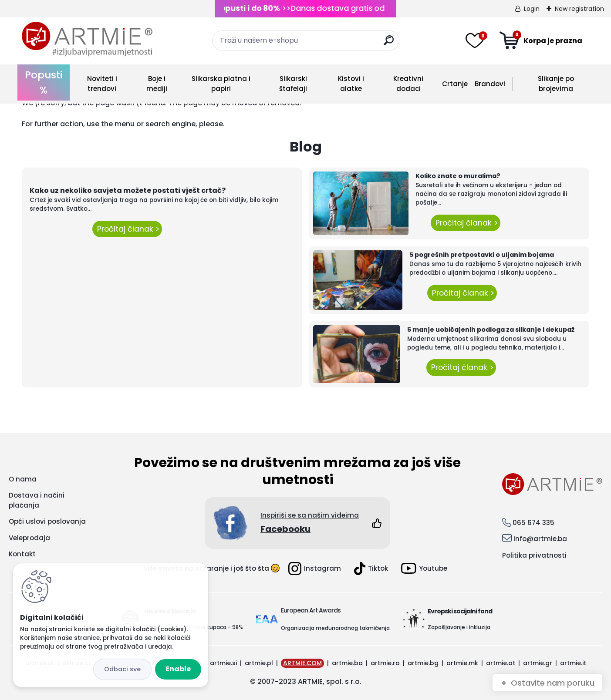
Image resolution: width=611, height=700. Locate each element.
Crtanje (455, 84)
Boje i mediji (157, 84)
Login (532, 9)
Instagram (315, 569)
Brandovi (490, 84)
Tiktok (371, 569)
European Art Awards (311, 610)
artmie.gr (538, 663)
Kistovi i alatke (351, 84)
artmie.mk (462, 663)
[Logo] (87, 39)
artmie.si (223, 663)
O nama (23, 479)
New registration (579, 9)
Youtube (424, 568)
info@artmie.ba (540, 539)
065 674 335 (533, 523)
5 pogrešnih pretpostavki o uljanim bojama (482, 255)
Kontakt (22, 554)
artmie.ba (347, 663)
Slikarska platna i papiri (221, 84)
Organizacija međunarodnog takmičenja (335, 628)
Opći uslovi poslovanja (47, 521)
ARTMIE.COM (302, 663)
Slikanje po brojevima (556, 84)
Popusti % (44, 82)
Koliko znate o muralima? (458, 176)
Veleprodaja (29, 538)
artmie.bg (423, 663)
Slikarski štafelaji (293, 84)
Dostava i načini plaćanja (37, 500)
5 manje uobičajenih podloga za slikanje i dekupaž (491, 330)
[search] (389, 44)
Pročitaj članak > (127, 229)
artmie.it (573, 663)
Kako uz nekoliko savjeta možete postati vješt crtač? (128, 190)
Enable (178, 669)
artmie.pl (259, 663)
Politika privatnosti (534, 555)
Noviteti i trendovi (102, 84)
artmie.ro (385, 663)
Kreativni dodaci (408, 84)
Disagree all (122, 669)
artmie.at (501, 663)
